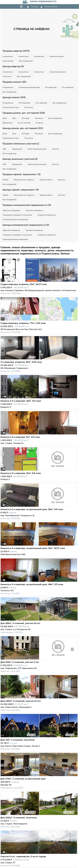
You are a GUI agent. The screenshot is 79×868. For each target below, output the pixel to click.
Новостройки (8, 61)
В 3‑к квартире (68, 87)
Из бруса (39, 123)
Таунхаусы (39, 118)
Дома (5, 118)
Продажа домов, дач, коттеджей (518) (24, 113)
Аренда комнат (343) (14, 97)
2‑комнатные (23, 56)
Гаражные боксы (46, 180)
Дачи (14, 118)
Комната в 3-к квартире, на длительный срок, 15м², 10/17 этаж (33, 548)
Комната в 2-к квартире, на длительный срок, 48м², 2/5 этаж (32, 585)
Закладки (33, 7)
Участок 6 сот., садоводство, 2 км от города (23, 857)
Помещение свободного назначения (17, 215)
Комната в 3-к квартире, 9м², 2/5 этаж (20, 437)
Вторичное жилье (56, 56)
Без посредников (26, 61)
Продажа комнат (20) (14, 82)
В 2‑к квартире (51, 87)
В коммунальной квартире (29, 87)
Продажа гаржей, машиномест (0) (21, 174)
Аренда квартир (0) (13, 67)
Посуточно (7, 77)
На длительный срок (58, 72)
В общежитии (8, 87)
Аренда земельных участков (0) (20, 159)
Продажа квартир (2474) (16, 51)
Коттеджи (25, 118)
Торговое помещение (34, 211)
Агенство (55, 149)
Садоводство (17, 149)
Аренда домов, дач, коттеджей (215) (23, 128)
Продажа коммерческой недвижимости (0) (27, 205)
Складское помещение (46, 215)
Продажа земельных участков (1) (21, 144)
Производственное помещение (15, 220)
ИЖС (5, 149)
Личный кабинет (49, 7)
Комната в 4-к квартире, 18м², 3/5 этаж (21, 401)
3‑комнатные (39, 56)
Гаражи (5, 180)
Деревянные (8, 123)
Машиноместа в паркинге (24, 180)
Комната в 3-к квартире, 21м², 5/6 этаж (21, 473)
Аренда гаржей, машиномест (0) (21, 190)
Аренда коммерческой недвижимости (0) (26, 225)
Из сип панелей (24, 123)
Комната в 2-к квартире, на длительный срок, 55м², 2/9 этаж (32, 510)
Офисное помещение (11, 211)
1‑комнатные (8, 56)
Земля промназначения (37, 149)
